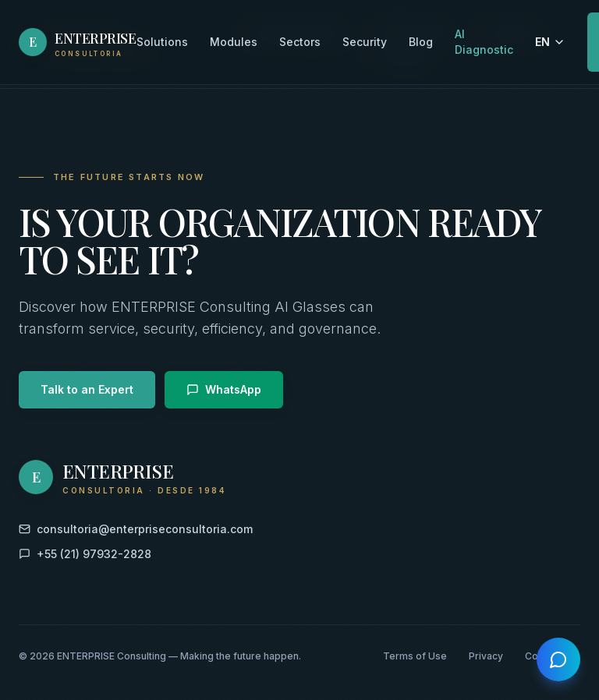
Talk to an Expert (87, 389)
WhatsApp (224, 389)
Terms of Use (415, 656)
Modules (234, 41)
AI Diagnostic (484, 41)
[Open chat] (558, 659)
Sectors (300, 41)
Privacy (486, 656)
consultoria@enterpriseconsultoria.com (136, 529)
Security (365, 41)
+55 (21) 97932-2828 (85, 554)
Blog (421, 41)
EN (550, 41)
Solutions (162, 41)
